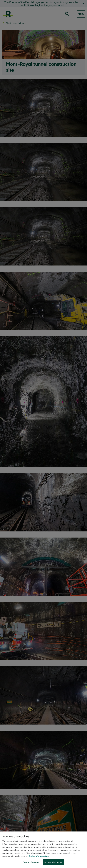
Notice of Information (39, 857)
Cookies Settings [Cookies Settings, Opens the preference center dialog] (31, 863)
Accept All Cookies (53, 863)
